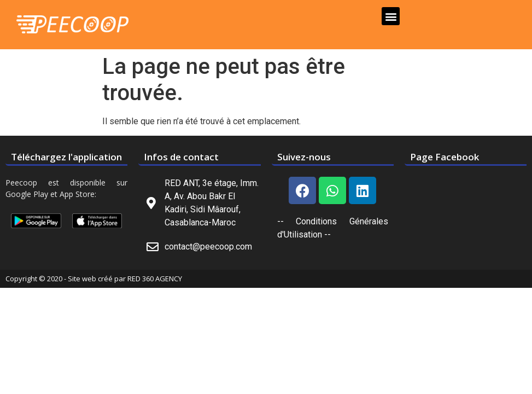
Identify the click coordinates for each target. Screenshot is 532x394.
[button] (391, 16)
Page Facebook (445, 157)
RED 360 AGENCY (155, 279)
